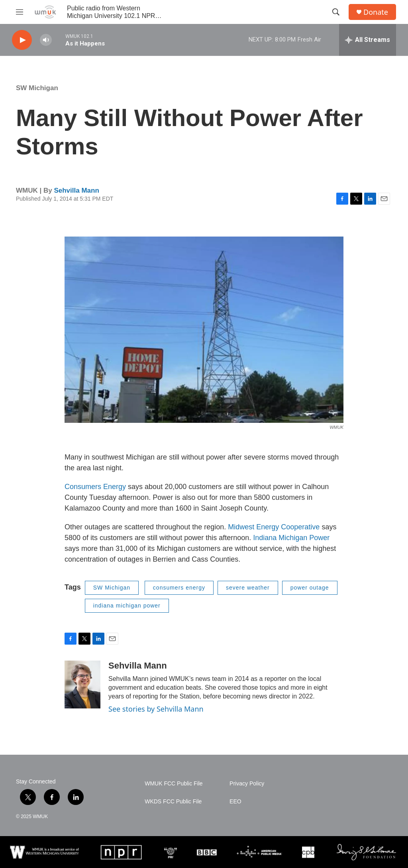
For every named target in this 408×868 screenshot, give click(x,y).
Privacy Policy (247, 784)
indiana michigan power (127, 606)
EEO (235, 802)
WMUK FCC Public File (174, 784)
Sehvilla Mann (76, 190)
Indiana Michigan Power (291, 538)
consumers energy (179, 588)
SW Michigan (37, 88)
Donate (376, 12)
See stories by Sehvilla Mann (156, 709)
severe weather (248, 588)
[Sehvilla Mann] (82, 685)
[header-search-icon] (336, 12)
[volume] (46, 40)
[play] (22, 40)
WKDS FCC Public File (173, 802)
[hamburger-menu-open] (20, 12)
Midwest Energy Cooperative (275, 527)
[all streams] (368, 40)
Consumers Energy (95, 487)
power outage (310, 588)
